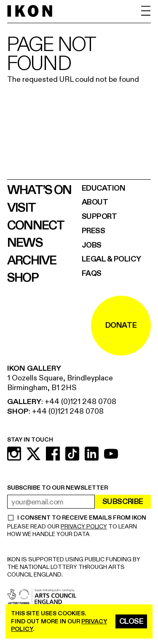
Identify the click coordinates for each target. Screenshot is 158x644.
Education (104, 188)
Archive (32, 261)
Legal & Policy (111, 259)
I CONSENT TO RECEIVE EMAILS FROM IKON (82, 518)
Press (94, 231)
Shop (23, 278)
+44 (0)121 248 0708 (80, 402)
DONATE (121, 325)
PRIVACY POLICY (84, 527)
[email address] (51, 502)
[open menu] (146, 11)
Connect (36, 226)
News (25, 243)
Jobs (92, 245)
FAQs (92, 273)
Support (99, 217)
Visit (21, 208)
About (95, 202)
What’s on (39, 190)
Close (131, 621)
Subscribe (123, 502)
